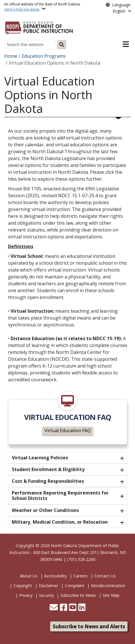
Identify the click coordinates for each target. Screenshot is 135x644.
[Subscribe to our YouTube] (73, 608)
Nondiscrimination (108, 586)
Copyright (23, 586)
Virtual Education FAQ (68, 430)
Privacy (26, 595)
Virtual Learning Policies (40, 458)
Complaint (75, 586)
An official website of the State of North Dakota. (42, 7)
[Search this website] (30, 44)
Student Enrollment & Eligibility (48, 469)
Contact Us (105, 576)
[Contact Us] (54, 608)
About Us (29, 576)
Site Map (111, 595)
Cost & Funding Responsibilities (48, 481)
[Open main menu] (126, 44)
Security (46, 595)
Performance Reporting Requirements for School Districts (60, 496)
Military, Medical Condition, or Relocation (60, 522)
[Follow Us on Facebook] (63, 608)
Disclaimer (48, 586)
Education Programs (44, 56)
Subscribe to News (78, 595)
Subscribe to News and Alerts (89, 626)
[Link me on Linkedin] (82, 608)
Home (11, 56)
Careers (81, 576)
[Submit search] (62, 45)
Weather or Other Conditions (45, 510)
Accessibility (55, 576)
